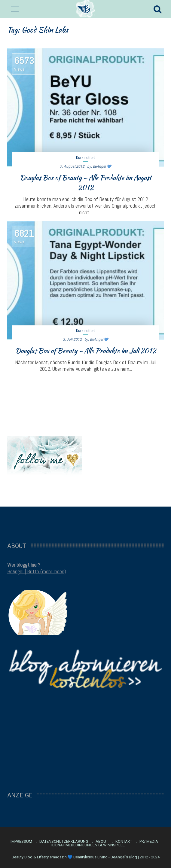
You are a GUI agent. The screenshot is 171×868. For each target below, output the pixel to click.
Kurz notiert (85, 158)
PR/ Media (149, 842)
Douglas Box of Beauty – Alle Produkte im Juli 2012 (86, 351)
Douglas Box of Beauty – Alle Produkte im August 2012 (86, 183)
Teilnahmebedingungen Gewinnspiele (87, 845)
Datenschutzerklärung (64, 842)
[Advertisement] (86, 521)
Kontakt (124, 842)
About (102, 842)
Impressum (21, 842)
